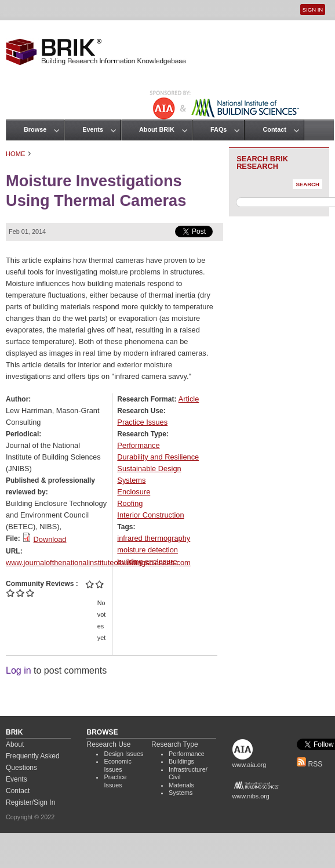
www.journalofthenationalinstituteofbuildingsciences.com (98, 563)
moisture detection (148, 550)
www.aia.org (250, 765)
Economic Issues (117, 765)
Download (50, 539)
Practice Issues (142, 422)
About (15, 744)
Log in (19, 670)
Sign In (313, 10)
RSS (309, 764)
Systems (131, 480)
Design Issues (123, 754)
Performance (138, 445)
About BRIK (157, 129)
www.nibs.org (251, 796)
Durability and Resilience (158, 457)
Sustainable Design (149, 469)
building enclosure (147, 561)
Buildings (181, 761)
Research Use (108, 744)
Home (16, 154)
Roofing (130, 503)
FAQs (219, 129)
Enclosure (134, 492)
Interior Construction (150, 515)
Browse (35, 129)
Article (189, 399)
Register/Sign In (30, 802)
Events (93, 129)
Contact (274, 129)
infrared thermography (154, 538)
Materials (181, 785)
